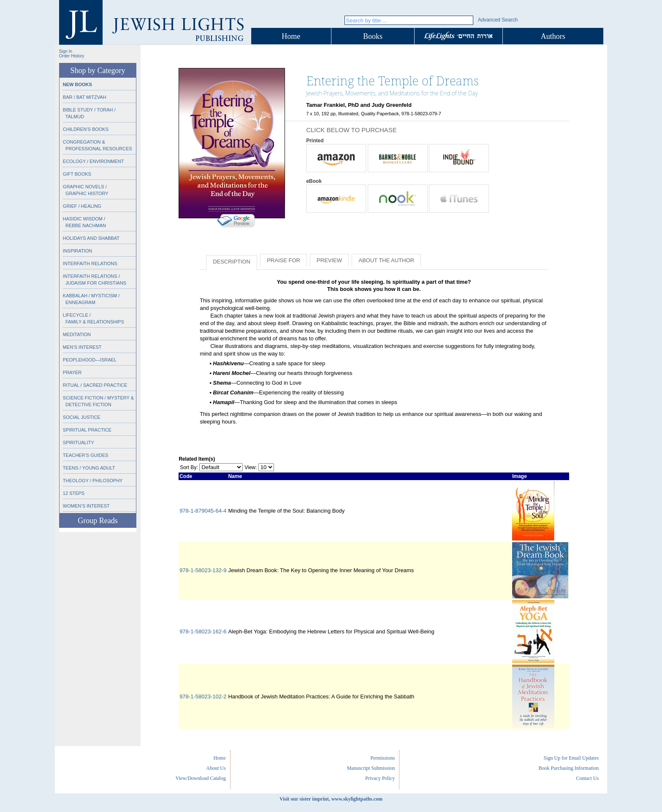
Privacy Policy (380, 778)
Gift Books (77, 174)
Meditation (77, 334)
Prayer (72, 372)
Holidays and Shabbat (91, 238)
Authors (553, 36)
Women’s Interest (86, 506)
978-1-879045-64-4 (203, 511)
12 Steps (74, 493)
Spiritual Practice (87, 430)
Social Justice (82, 417)
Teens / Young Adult (89, 468)
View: (251, 467)
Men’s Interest (82, 347)
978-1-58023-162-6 (203, 631)
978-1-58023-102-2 (203, 697)
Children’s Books (86, 129)
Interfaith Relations (90, 263)
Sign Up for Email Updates (571, 758)
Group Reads (98, 521)
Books (373, 36)
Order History (72, 56)
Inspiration (77, 251)
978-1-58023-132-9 (203, 570)
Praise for (284, 260)
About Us (216, 768)
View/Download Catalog (201, 778)
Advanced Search (498, 20)
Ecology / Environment (94, 161)
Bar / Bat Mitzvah (85, 97)
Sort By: (189, 467)
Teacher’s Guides (86, 455)
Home (291, 36)
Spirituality (79, 443)
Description (232, 262)
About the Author (386, 260)
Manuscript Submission (371, 768)
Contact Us (587, 778)
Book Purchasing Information (568, 768)
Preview (329, 260)
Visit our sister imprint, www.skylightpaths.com (331, 799)
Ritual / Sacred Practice (95, 385)
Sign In (66, 51)
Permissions (383, 758)
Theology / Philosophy (93, 481)
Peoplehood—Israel (90, 360)
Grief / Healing (82, 206)
